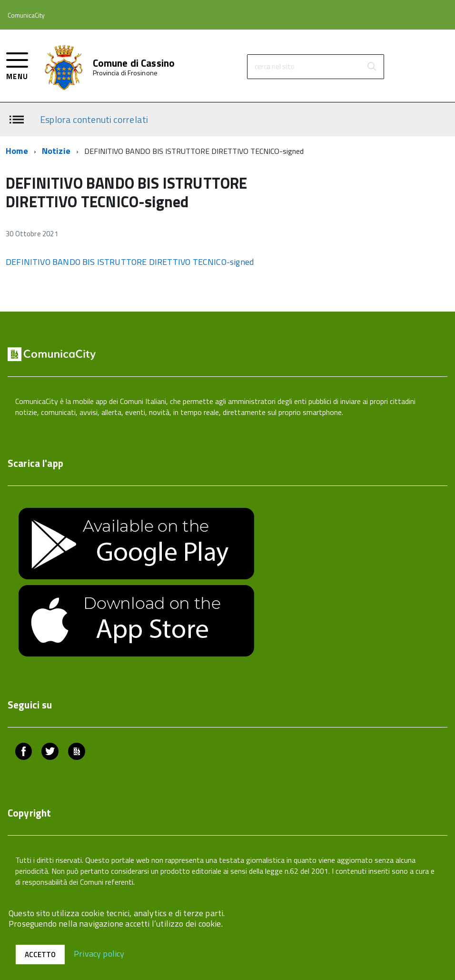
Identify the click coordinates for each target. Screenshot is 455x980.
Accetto (40, 955)
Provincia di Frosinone (125, 73)
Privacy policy (99, 953)
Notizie (56, 151)
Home (17, 151)
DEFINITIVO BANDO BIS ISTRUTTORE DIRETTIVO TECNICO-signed (130, 262)
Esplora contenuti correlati (94, 119)
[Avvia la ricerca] (372, 67)
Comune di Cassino (134, 63)
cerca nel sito (275, 66)
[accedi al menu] (17, 65)
